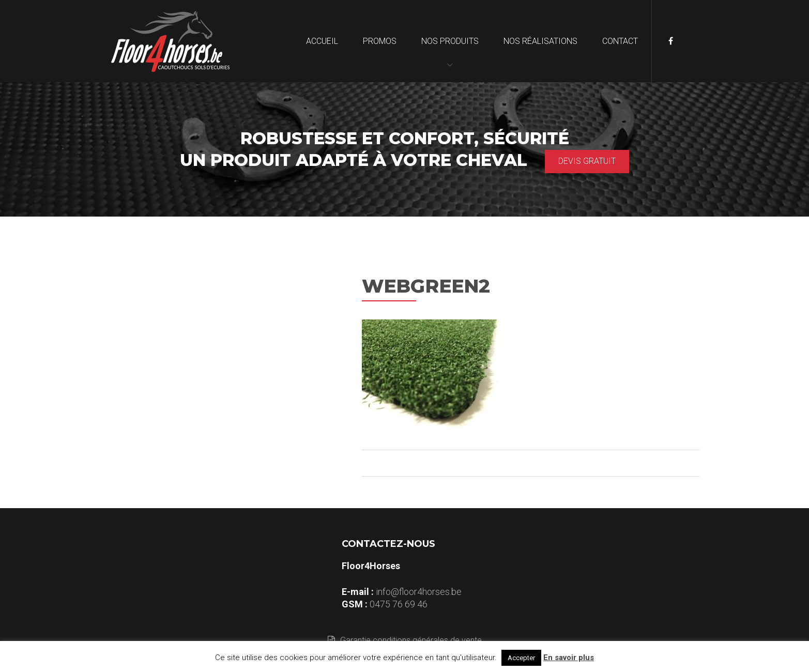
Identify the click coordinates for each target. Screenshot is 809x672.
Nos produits (450, 41)
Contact (620, 41)
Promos (380, 41)
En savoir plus (569, 658)
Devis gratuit (587, 161)
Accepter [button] (521, 658)
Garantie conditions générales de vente (405, 640)
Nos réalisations (540, 41)
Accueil (322, 41)
